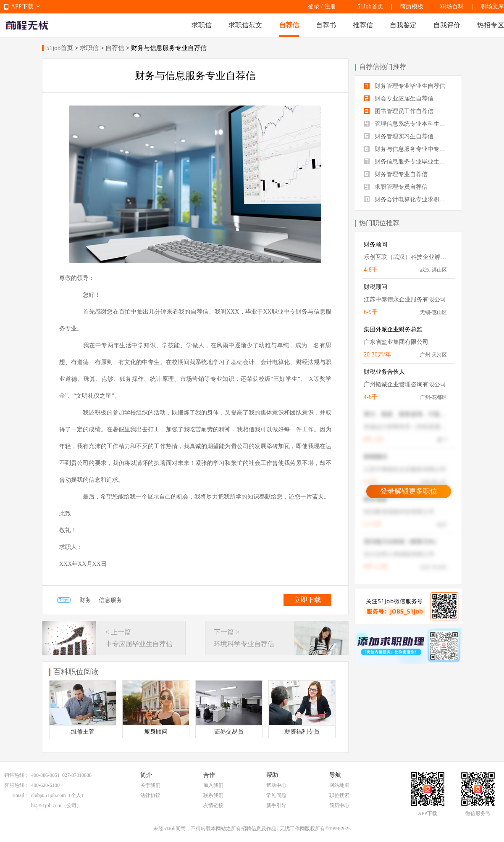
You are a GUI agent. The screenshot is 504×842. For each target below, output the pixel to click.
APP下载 (22, 7)
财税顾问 (375, 287)
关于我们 (150, 785)
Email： (21, 795)
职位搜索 (339, 795)
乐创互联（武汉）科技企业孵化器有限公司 (405, 257)
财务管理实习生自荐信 (399, 136)
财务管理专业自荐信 (396, 174)
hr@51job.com (46, 805)
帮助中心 (276, 785)
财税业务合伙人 (384, 372)
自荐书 (326, 25)
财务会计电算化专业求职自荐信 (408, 199)
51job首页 (60, 48)
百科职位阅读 (76, 672)
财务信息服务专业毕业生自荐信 (408, 162)
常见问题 (276, 795)
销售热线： (17, 775)
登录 (314, 7)
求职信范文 (245, 25)
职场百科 (452, 7)
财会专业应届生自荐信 (399, 99)
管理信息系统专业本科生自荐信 (408, 124)
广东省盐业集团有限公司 (396, 342)
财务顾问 (375, 244)
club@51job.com (49, 795)
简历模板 (412, 7)
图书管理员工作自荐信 (399, 111)
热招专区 (491, 25)
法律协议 (150, 795)
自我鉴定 (403, 25)
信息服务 (110, 600)
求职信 (202, 25)
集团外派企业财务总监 (393, 329)
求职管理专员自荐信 (396, 187)
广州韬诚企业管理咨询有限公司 (405, 384)
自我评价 (447, 25)
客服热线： (17, 785)
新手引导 (276, 805)
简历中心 (339, 805)
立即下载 (307, 600)
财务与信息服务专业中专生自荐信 (408, 149)
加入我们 (213, 785)
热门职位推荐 (379, 223)
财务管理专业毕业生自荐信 (404, 86)
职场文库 (492, 7)
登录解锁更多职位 (409, 491)
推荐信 (363, 25)
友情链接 (213, 805)
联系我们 (213, 795)
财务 (85, 600)
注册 (330, 7)
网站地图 (339, 785)
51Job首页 (370, 7)
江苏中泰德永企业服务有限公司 (405, 300)
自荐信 (289, 25)
